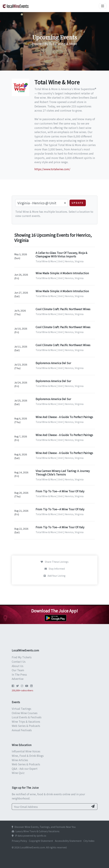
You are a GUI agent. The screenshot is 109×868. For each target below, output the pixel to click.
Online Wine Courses (25, 713)
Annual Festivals (22, 730)
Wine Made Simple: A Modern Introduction (62, 273)
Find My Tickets (22, 657)
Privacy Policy (19, 841)
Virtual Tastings (21, 709)
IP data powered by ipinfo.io (29, 836)
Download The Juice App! (55, 611)
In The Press (19, 674)
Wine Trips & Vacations (26, 721)
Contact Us (19, 662)
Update (78, 203)
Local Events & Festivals (27, 717)
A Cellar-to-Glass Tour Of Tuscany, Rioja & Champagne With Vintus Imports (61, 254)
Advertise (18, 679)
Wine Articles (20, 760)
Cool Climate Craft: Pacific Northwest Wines (63, 309)
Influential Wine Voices (26, 751)
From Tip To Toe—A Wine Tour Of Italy (60, 491)
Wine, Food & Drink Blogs (28, 756)
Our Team (18, 670)
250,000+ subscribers (23, 690)
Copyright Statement (41, 841)
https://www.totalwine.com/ (52, 169)
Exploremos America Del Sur (53, 363)
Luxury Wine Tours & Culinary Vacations (36, 831)
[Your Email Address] (51, 807)
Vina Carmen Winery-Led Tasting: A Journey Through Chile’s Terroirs (63, 473)
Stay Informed (55, 569)
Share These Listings (55, 562)
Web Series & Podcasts (26, 726)
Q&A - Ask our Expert (25, 769)
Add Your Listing (55, 576)
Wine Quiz (18, 773)
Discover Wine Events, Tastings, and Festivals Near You (44, 827)
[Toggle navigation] (103, 6)
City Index (89, 841)
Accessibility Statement (68, 841)
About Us (18, 666)
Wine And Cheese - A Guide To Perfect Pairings (64, 417)
